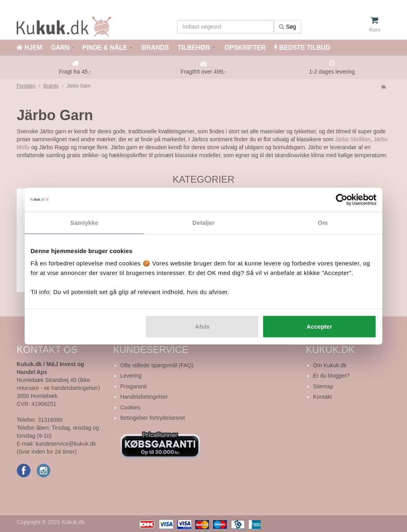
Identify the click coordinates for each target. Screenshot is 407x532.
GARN (60, 48)
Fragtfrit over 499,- (203, 72)
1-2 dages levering (332, 72)
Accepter (319, 326)
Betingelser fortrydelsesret (153, 418)
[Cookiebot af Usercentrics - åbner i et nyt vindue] (342, 199)
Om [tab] (323, 222)
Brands (51, 86)
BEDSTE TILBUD (302, 48)
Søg (288, 27)
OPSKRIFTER (244, 48)
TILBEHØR (194, 48)
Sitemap (323, 386)
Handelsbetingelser (144, 397)
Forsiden (26, 86)
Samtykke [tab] (84, 222)
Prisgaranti (134, 386)
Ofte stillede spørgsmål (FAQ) (157, 365)
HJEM (29, 48)
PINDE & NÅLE (105, 48)
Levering (131, 376)
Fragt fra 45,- (75, 72)
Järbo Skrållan (353, 139)
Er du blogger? (331, 376)
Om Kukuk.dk (330, 365)
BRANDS (154, 48)
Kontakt (323, 397)
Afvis (203, 326)
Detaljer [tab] (203, 222)
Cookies (131, 407)
